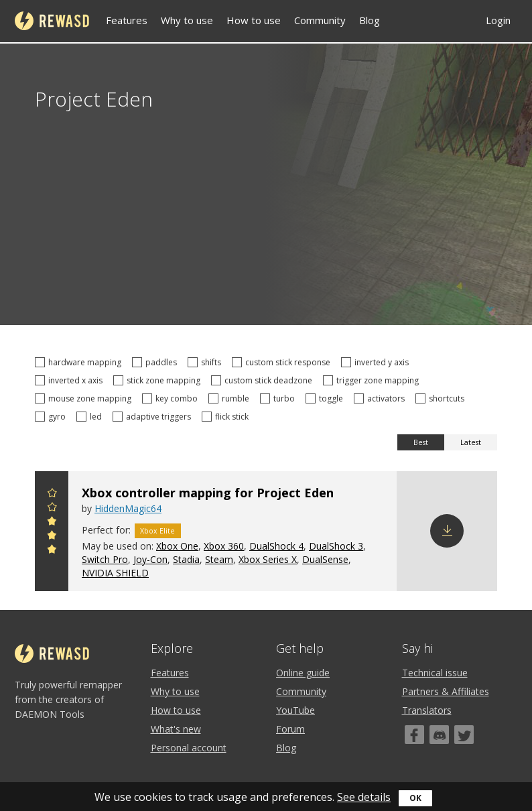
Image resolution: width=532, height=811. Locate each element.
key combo (172, 398)
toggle (326, 398)
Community (320, 20)
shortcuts (442, 398)
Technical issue (435, 673)
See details (364, 797)
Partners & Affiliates (446, 691)
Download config (447, 531)
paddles (156, 362)
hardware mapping (80, 362)
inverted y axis (377, 362)
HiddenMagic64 (128, 508)
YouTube (295, 710)
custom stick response (283, 362)
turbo (279, 398)
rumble (231, 398)
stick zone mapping (159, 380)
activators (381, 398)
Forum (290, 729)
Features (127, 20)
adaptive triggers (154, 417)
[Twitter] (464, 735)
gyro (52, 417)
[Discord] (439, 735)
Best (421, 442)
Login (498, 20)
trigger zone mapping (373, 380)
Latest (471, 442)
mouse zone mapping (85, 398)
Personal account (189, 748)
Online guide (303, 673)
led (91, 417)
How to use (254, 20)
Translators (427, 710)
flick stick (227, 417)
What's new (176, 729)
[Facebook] (414, 735)
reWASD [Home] (52, 21)
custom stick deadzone (264, 380)
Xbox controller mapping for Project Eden (208, 493)
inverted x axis (71, 380)
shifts (206, 362)
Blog (370, 20)
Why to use (187, 20)
